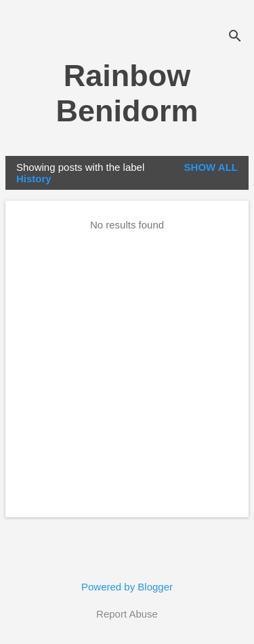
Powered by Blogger (127, 587)
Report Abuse (127, 614)
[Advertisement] (127, 373)
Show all (211, 167)
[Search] (235, 37)
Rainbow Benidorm (127, 93)
